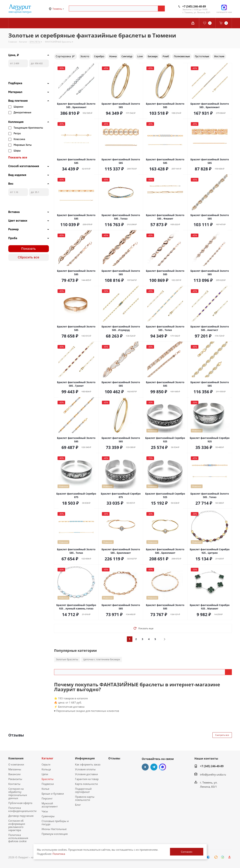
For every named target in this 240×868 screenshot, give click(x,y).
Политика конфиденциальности (22, 809)
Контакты (14, 784)
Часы (45, 811)
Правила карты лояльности (85, 798)
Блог (78, 805)
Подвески (48, 784)
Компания (16, 758)
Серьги (46, 764)
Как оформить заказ (88, 764)
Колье (45, 789)
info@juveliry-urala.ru (213, 774)
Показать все (18, 158)
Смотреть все (222, 735)
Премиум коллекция (55, 834)
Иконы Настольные (54, 829)
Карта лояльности (86, 784)
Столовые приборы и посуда (55, 823)
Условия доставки (86, 774)
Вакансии (14, 774)
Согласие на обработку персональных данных (18, 793)
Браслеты (48, 779)
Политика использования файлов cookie (18, 838)
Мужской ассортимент (50, 805)
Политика (59, 854)
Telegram (154, 767)
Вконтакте (145, 767)
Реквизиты (15, 779)
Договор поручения (21, 816)
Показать (29, 249)
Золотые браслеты (67, 659)
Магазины (15, 769)
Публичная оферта (20, 803)
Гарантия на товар (87, 779)
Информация (85, 758)
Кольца (46, 769)
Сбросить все (29, 257)
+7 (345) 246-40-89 (194, 6)
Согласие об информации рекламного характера (17, 825)
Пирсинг (47, 798)
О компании (16, 764)
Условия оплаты (85, 769)
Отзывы (114, 758)
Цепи (45, 774)
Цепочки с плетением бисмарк (102, 659)
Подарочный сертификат (83, 790)
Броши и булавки (53, 794)
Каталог (47, 758)
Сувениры (48, 816)
